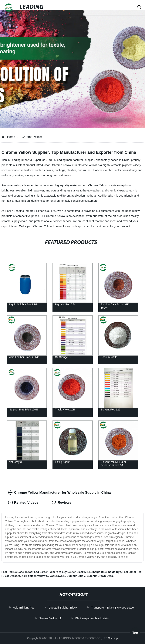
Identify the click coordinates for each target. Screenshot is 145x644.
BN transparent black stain (96, 618)
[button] (130, 7)
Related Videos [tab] (23, 503)
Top (135, 634)
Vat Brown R (57, 576)
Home (11, 137)
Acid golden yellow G (35, 576)
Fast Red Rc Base (13, 572)
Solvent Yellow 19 (54, 618)
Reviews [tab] (61, 503)
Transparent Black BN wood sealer (117, 607)
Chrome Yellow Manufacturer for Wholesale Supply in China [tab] (59, 493)
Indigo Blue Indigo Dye (107, 572)
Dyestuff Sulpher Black (67, 607)
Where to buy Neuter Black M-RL (70, 572)
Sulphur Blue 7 (76, 576)
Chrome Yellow (32, 137)
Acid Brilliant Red (28, 607)
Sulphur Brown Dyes (100, 576)
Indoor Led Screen (37, 572)
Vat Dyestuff (13, 576)
